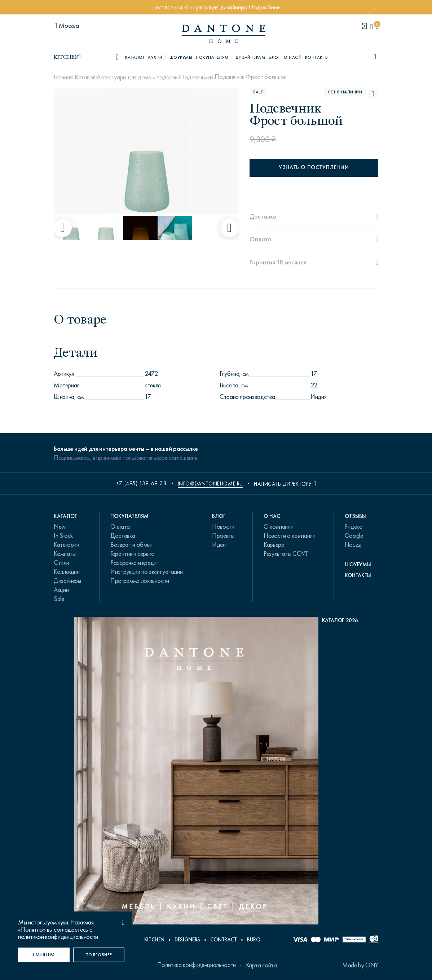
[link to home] (224, 34)
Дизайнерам (250, 57)
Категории (67, 545)
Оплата (120, 527)
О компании (278, 527)
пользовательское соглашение (160, 458)
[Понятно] (44, 955)
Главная (63, 77)
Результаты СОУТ (286, 554)
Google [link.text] (354, 536)
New (60, 527)
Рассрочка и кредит (135, 563)
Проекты (223, 536)
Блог (274, 57)
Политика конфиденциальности (197, 965)
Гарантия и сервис (132, 554)
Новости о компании (290, 536)
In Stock (63, 536)
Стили (61, 563)
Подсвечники (196, 77)
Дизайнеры (67, 581)
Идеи (219, 545)
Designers (187, 940)
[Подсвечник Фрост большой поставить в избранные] (373, 94)
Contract (224, 940)
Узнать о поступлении (314, 167)
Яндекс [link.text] (353, 527)
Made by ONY (360, 965)
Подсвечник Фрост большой (250, 77)
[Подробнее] (99, 955)
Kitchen (154, 940)
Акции (61, 590)
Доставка (123, 536)
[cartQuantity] (377, 27)
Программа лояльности (140, 581)
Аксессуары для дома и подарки (137, 77)
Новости (223, 527)
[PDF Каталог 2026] (216, 772)
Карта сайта (261, 965)
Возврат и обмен (131, 545)
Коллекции (67, 572)
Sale (59, 599)
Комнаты (65, 554)
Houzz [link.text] (353, 545)
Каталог (85, 77)
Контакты (317, 57)
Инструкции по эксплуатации (147, 572)
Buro (254, 940)
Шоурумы (181, 57)
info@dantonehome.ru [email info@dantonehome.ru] (210, 484)
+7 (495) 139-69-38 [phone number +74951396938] (141, 483)
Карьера (274, 545)
